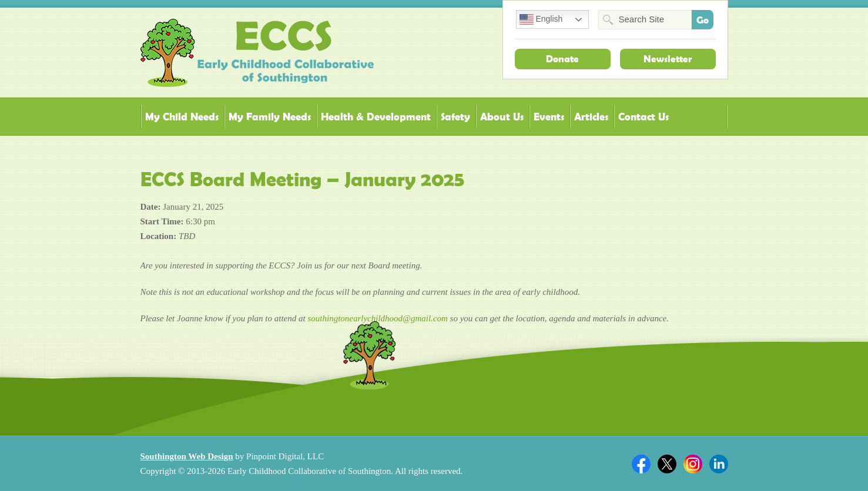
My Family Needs (270, 117)
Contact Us (644, 117)
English (541, 19)
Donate (562, 59)
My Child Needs (182, 117)
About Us (502, 117)
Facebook (641, 464)
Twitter (667, 464)
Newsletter (668, 59)
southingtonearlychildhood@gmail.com (377, 318)
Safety (455, 117)
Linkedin (719, 464)
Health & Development (376, 117)
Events (549, 117)
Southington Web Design (187, 456)
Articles (591, 117)
